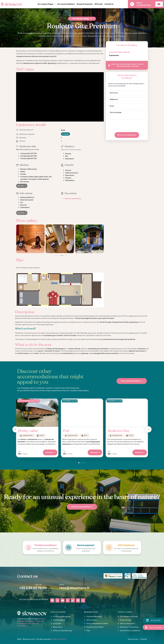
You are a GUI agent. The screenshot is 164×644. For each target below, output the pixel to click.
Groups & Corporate (85, 4)
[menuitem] (159, 4)
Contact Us (109, 4)
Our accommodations (66, 4)
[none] (159, 4)
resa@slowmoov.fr (74, 588)
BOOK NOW (156, 621)
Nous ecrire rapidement (127, 135)
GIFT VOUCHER (156, 628)
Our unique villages (46, 4)
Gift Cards (98, 4)
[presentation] (124, 126)
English (55, 639)
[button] (22, 186)
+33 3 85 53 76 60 (33, 588)
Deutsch (63, 639)
